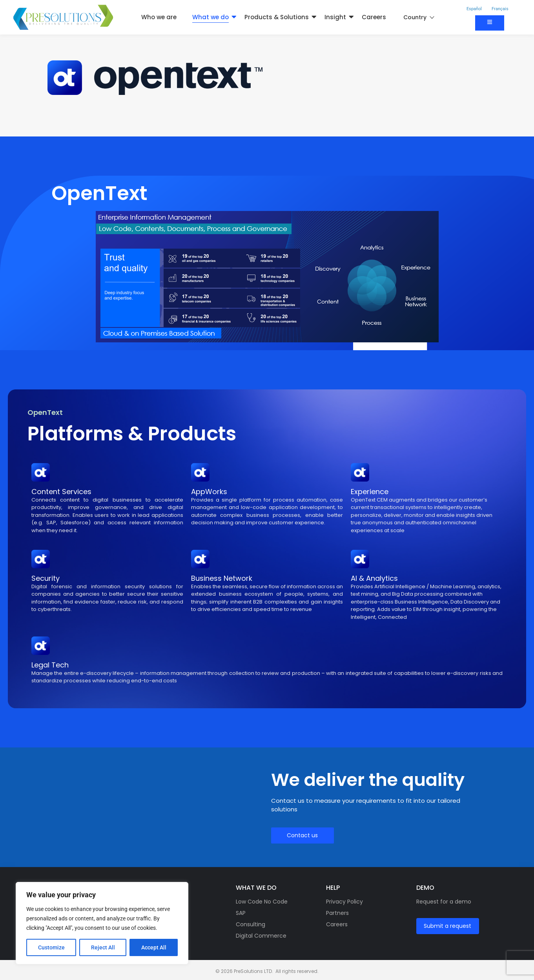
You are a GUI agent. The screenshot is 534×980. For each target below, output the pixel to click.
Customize (51, 947)
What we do (211, 17)
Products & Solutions (277, 17)
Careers (374, 17)
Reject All (103, 947)
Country (418, 17)
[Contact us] (490, 23)
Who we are (159, 17)
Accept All (154, 947)
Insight (335, 17)
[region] (102, 923)
